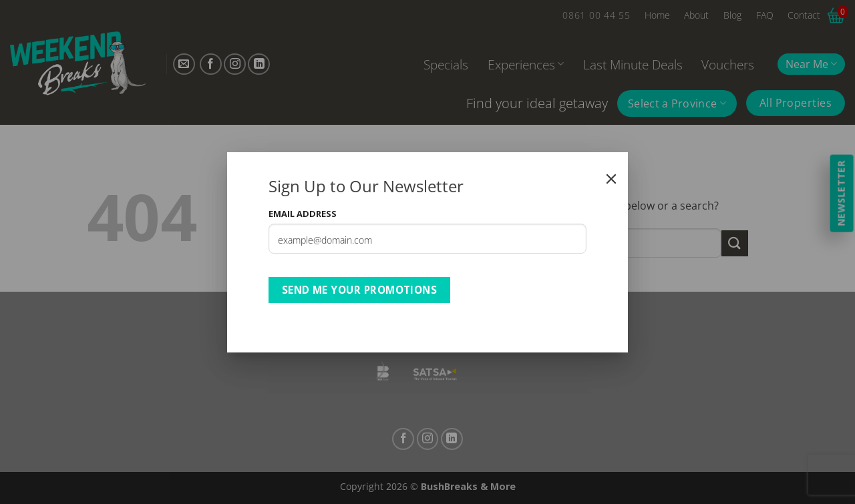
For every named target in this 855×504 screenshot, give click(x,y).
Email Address (303, 214)
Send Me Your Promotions (360, 290)
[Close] (611, 179)
